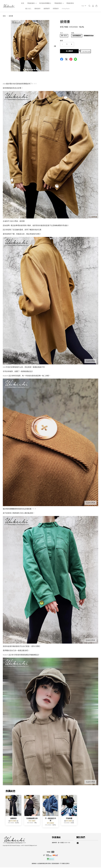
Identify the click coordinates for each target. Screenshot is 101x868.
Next (55, 47)
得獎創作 (56, 9)
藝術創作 (38, 9)
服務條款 (34, 864)
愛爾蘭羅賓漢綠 (89, 36)
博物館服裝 (32, 4)
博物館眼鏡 (59, 4)
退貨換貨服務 (55, 864)
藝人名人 (28, 9)
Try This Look (85, 52)
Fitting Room (66, 9)
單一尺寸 (64, 36)
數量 (61, 41)
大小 (61, 33)
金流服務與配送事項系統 (44, 864)
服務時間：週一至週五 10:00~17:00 (61, 843)
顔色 (73, 33)
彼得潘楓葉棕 (77, 36)
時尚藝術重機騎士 (45, 4)
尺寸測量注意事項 (65, 864)
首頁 (23, 4)
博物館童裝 (70, 4)
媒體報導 (47, 9)
